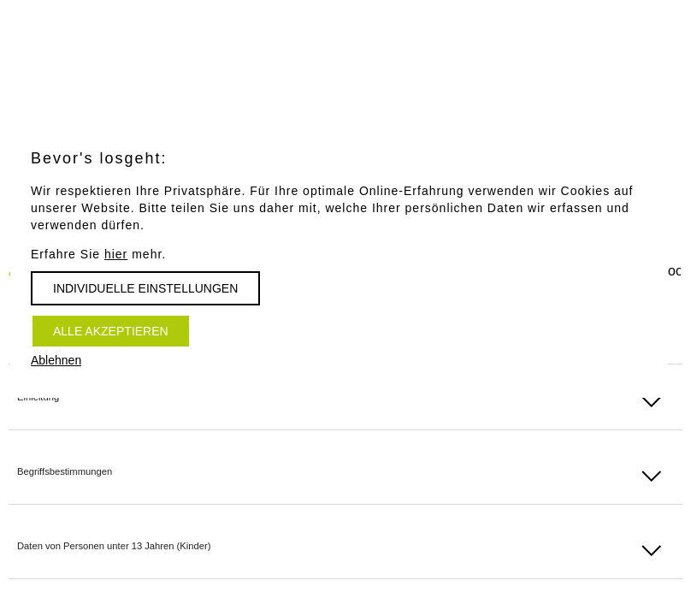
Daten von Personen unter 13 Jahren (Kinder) (114, 546)
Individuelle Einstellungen (145, 288)
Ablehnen (56, 360)
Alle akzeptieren (111, 331)
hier (116, 254)
